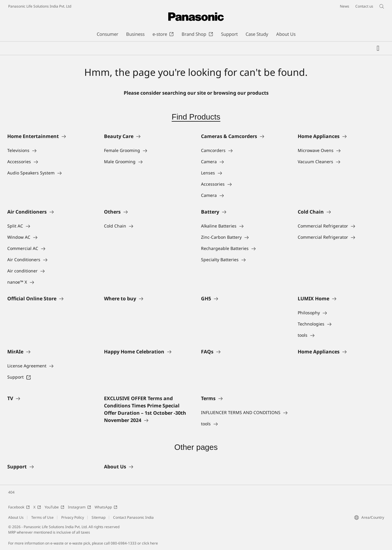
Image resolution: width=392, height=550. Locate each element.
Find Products (196, 117)
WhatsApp (106, 507)
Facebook (19, 507)
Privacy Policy (73, 517)
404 (11, 492)
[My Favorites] (378, 48)
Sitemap (99, 517)
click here (150, 543)
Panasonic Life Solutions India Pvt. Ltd (40, 6)
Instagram (79, 507)
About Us (16, 517)
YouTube (54, 507)
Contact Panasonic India (133, 517)
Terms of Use (42, 517)
